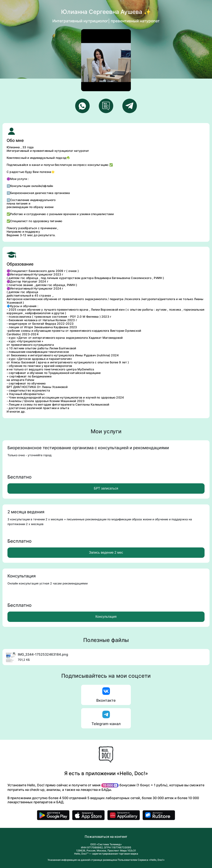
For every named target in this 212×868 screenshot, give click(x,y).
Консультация (106, 617)
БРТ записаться (106, 488)
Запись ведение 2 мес (106, 553)
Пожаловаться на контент (106, 837)
